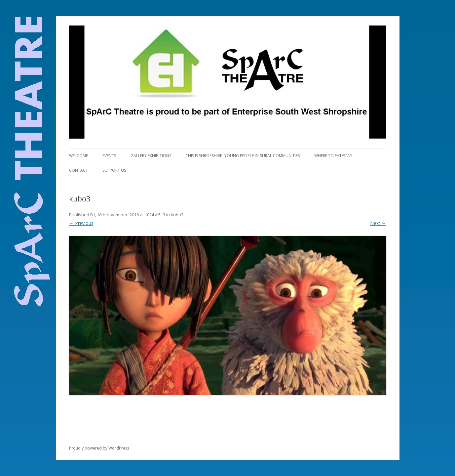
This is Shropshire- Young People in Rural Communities (243, 156)
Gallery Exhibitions (151, 156)
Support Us (114, 170)
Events (109, 156)
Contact (78, 170)
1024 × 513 (155, 215)
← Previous (81, 223)
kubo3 (177, 215)
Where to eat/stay (333, 156)
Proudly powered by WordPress (99, 448)
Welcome (78, 156)
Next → (378, 223)
